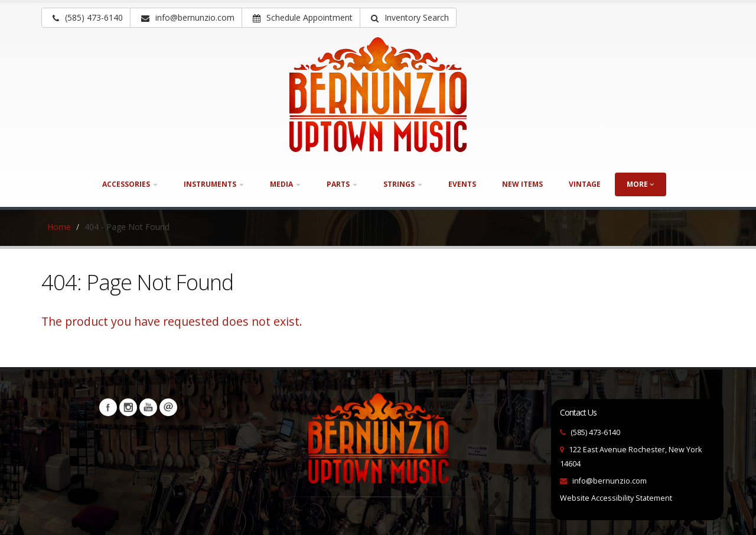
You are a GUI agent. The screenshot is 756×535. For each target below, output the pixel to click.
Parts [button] (342, 184)
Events (462, 184)
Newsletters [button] (168, 407)
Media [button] (285, 184)
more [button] (641, 184)
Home (59, 227)
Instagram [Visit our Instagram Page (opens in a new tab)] (128, 407)
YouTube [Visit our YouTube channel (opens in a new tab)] (148, 407)
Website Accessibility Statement (616, 498)
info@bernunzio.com (610, 481)
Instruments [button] (214, 184)
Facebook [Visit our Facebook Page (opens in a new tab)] (108, 407)
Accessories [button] (130, 184)
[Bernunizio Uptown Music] (378, 95)
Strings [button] (403, 184)
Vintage (585, 184)
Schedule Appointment (303, 17)
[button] (408, 18)
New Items (522, 184)
